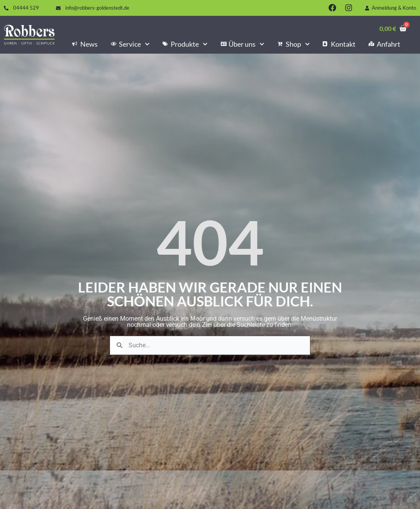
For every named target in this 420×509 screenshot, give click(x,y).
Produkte (185, 44)
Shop (294, 44)
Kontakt (339, 44)
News (85, 44)
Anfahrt (384, 44)
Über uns (243, 44)
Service (130, 44)
